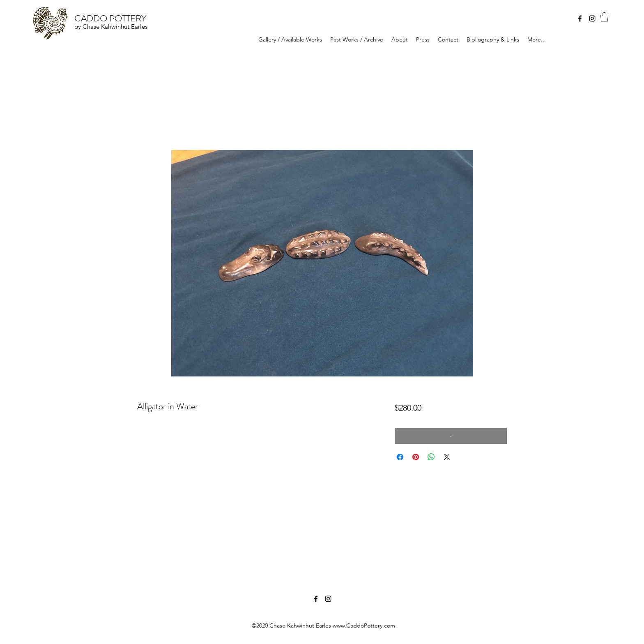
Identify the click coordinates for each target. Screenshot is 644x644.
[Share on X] (447, 457)
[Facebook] (580, 18)
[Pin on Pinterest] (416, 457)
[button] (604, 17)
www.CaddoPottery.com (364, 626)
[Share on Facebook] (400, 457)
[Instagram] (592, 18)
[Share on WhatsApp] (431, 457)
